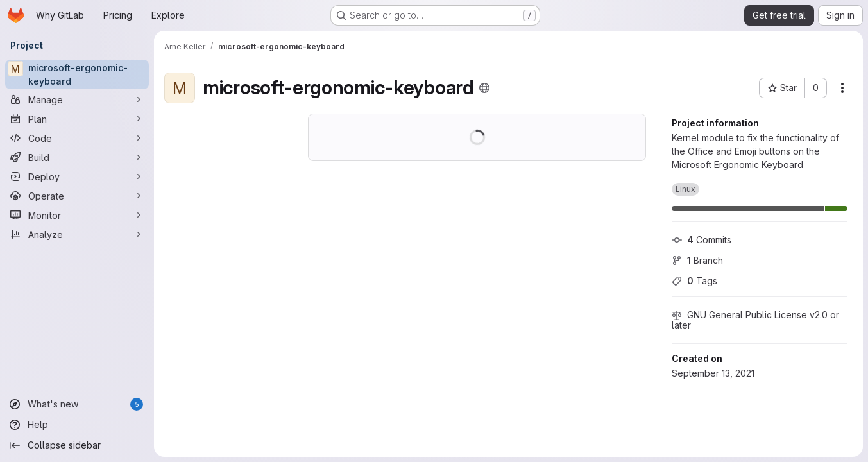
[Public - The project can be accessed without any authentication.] (484, 88)
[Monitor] (77, 215)
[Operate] (77, 196)
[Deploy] (77, 176)
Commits (702, 240)
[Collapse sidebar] (77, 445)
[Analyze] (77, 234)
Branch (697, 260)
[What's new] (77, 404)
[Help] (77, 425)
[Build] (77, 157)
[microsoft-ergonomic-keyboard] (77, 74)
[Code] (77, 138)
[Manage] (77, 99)
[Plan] (77, 119)
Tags (694, 281)
